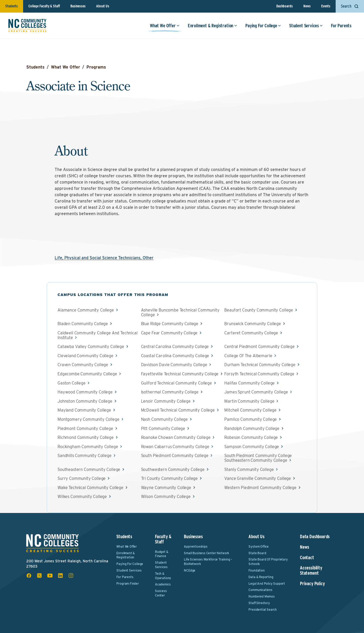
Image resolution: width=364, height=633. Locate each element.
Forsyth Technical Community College (259, 374)
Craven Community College (83, 365)
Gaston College (72, 383)
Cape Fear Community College (169, 333)
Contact (307, 558)
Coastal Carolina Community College (175, 356)
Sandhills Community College (85, 456)
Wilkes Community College (82, 497)
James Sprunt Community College (256, 392)
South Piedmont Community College (175, 456)
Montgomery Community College (89, 419)
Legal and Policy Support (267, 583)
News (307, 6)
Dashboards (285, 6)
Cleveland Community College (85, 356)
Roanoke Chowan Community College (176, 438)
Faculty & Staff (163, 539)
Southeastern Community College (89, 470)
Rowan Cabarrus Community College (175, 447)
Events (326, 6)
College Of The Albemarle (248, 356)
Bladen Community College (83, 324)
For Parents (341, 26)
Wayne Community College (166, 488)
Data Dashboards (315, 537)
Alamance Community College (86, 310)
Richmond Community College (86, 438)
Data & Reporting (261, 577)
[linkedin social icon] (60, 575)
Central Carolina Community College (175, 347)
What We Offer (165, 26)
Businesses (78, 6)
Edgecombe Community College (87, 374)
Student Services (306, 26)
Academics (163, 584)
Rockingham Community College (88, 447)
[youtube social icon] (50, 575)
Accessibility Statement (311, 570)
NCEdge (190, 570)
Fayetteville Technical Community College (180, 374)
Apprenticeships (196, 546)
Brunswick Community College (253, 324)
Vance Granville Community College (258, 479)
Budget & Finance (162, 554)
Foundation (256, 570)
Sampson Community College (252, 447)
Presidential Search (263, 609)
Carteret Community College (251, 333)
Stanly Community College (249, 470)
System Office (259, 546)
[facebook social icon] (29, 575)
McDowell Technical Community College (178, 410)
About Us (103, 6)
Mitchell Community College (250, 410)
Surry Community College (82, 479)
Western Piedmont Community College (260, 488)
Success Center (161, 593)
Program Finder (128, 583)
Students (12, 6)
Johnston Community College (85, 401)
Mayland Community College (84, 410)
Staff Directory (259, 603)
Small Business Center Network (206, 553)
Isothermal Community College (170, 392)
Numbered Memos (261, 596)
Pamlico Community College (251, 419)
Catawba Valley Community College (91, 347)
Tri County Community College (170, 479)
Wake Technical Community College (90, 488)
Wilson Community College (166, 497)
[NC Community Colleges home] (27, 25)
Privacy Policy (312, 584)
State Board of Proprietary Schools (268, 562)
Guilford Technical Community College (176, 383)
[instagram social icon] (71, 575)
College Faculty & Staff (44, 6)
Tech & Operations (163, 576)
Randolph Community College (252, 429)
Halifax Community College (249, 383)
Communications (260, 590)
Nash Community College (164, 419)
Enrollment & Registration (213, 26)
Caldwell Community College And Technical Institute (98, 335)
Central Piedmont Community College (259, 347)
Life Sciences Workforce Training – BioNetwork (208, 562)
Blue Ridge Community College (170, 324)
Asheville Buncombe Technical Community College (180, 312)
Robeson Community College (251, 438)
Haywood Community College (85, 392)
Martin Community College (249, 401)
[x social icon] (39, 575)
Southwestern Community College (173, 470)
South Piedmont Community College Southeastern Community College (258, 458)
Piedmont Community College (85, 429)
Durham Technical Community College (260, 365)
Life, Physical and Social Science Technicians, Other (104, 258)
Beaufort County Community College (259, 310)
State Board (257, 553)
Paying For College (263, 26)
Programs (96, 67)
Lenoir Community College (166, 401)
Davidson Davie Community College (174, 365)
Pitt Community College (163, 429)
